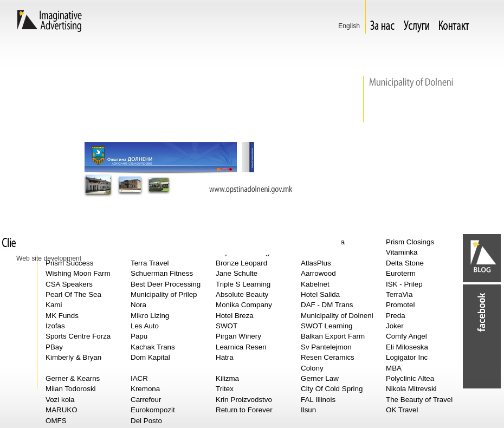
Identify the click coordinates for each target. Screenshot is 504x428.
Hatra (225, 357)
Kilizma (227, 378)
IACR (139, 378)
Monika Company (244, 305)
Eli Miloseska (407, 347)
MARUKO (62, 410)
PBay (54, 347)
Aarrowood (318, 273)
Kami (54, 305)
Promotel (400, 305)
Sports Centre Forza (78, 336)
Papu (139, 336)
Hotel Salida (320, 294)
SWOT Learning (327, 326)
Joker (395, 326)
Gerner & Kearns (73, 378)
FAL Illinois (318, 400)
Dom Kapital (150, 357)
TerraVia (399, 294)
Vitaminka (402, 252)
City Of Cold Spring (332, 389)
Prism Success (69, 263)
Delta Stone (405, 263)
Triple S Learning (243, 284)
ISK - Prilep (404, 284)
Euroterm (401, 273)
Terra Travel (150, 263)
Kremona (145, 389)
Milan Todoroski (71, 389)
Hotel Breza (235, 316)
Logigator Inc (407, 357)
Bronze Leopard (241, 263)
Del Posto (146, 421)
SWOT (227, 326)
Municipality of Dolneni (337, 316)
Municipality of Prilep (164, 294)
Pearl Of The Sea (73, 294)
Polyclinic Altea (410, 378)
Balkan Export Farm (333, 336)
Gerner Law (320, 378)
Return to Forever (244, 410)
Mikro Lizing (150, 316)
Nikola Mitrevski (411, 389)
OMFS (56, 421)
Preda (396, 316)
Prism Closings (410, 242)
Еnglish (349, 26)
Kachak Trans (153, 347)
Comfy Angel (406, 336)
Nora (138, 305)
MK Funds (62, 316)
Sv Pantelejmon (326, 347)
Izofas (55, 326)
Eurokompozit (153, 410)
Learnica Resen (241, 347)
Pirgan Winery (238, 336)
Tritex (225, 389)
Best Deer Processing (166, 284)
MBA (394, 368)
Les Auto (145, 326)
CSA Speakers (69, 284)
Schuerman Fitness (162, 273)
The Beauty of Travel (419, 400)
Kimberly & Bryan (73, 357)
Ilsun (308, 410)
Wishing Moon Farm (78, 273)
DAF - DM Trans (327, 305)
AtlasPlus (316, 263)
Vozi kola (60, 400)
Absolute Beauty (242, 294)
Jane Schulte (237, 273)
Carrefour (146, 400)
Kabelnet (315, 284)
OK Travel (402, 410)
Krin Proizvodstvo (244, 400)
